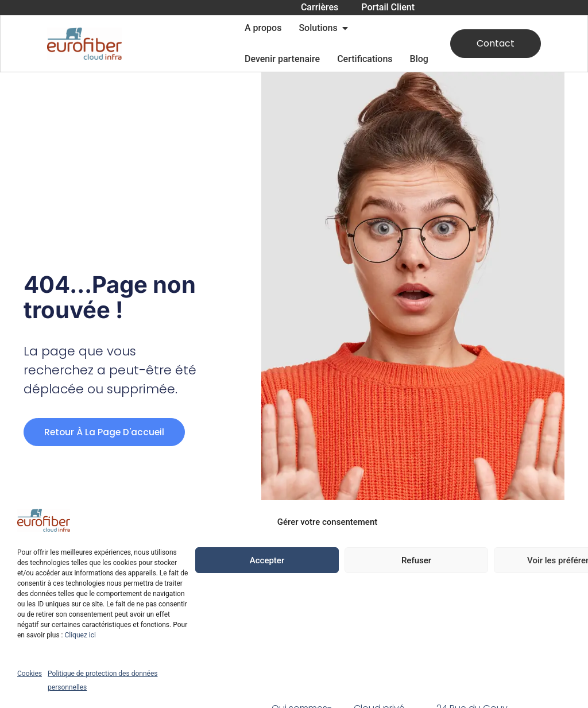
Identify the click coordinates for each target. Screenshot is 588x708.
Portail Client (388, 7)
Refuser (416, 560)
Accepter (267, 560)
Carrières (320, 7)
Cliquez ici (80, 635)
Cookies (30, 674)
